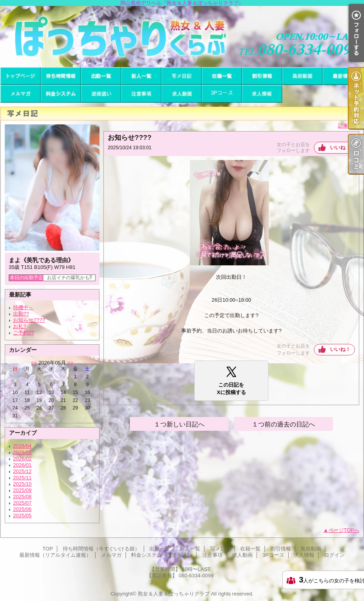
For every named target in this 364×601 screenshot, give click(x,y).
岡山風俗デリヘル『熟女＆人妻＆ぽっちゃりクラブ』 (182, 37)
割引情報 (262, 76)
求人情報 (262, 94)
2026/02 (22, 459)
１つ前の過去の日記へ (283, 424)
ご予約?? (23, 333)
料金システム (61, 94)
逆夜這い (101, 94)
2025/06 (22, 509)
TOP (21, 76)
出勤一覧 (101, 76)
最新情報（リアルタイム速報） (343, 76)
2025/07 (22, 503)
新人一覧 (141, 76)
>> (70, 363)
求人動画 (182, 94)
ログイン (334, 555)
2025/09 (22, 490)
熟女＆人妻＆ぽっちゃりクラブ (174, 594)
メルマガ (21, 94)
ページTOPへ (344, 530)
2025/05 (22, 516)
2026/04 (22, 446)
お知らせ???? (29, 320)
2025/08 (22, 497)
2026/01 (22, 465)
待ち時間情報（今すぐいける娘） (61, 76)
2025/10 (22, 484)
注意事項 (141, 94)
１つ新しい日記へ (179, 424)
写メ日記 (182, 76)
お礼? (20, 326)
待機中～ (23, 307)
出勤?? (21, 314)
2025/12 (22, 471)
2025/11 (22, 478)
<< (34, 363)
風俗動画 (302, 76)
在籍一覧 (222, 76)
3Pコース (222, 94)
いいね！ (340, 147)
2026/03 (22, 452)
